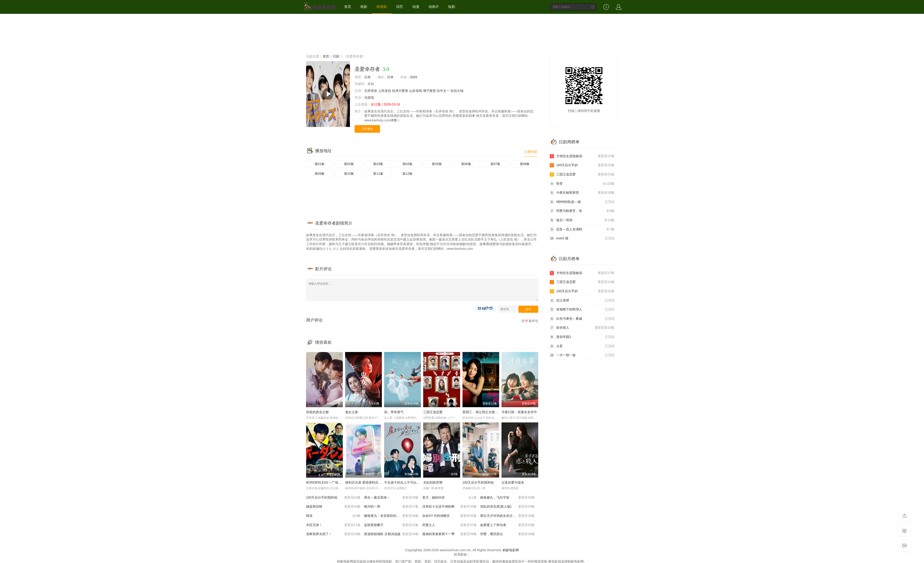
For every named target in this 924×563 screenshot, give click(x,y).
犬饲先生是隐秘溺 (582, 156)
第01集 (320, 164)
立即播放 (367, 129)
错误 (333, 516)
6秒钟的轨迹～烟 (582, 202)
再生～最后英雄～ (391, 498)
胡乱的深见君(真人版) (508, 507)
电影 (364, 7)
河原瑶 (369, 98)
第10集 (349, 174)
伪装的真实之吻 (317, 412)
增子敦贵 (429, 91)
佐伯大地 (457, 91)
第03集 (378, 164)
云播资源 (531, 152)
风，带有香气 (394, 412)
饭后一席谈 (582, 220)
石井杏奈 (371, 91)
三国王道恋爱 (433, 412)
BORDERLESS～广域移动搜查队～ (332, 482)
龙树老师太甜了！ (333, 534)
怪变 (582, 184)
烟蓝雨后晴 (333, 507)
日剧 (336, 56)
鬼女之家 (352, 412)
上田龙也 (385, 91)
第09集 (320, 174)
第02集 (349, 164)
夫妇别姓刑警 (433, 482)
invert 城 (582, 238)
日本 (368, 77)
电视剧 (382, 7)
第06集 (466, 164)
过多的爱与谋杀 (513, 482)
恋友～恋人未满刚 (582, 229)
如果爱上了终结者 (508, 525)
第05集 (437, 164)
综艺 (400, 7)
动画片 (434, 7)
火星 (582, 346)
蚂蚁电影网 (511, 550)
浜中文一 (443, 91)
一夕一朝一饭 (582, 355)
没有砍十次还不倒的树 (450, 507)
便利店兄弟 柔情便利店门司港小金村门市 (375, 482)
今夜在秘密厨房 (582, 193)
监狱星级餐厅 (391, 525)
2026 (414, 77)
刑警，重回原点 (508, 534)
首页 (348, 7)
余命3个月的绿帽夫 (450, 516)
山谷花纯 (416, 91)
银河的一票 (391, 507)
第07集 (495, 164)
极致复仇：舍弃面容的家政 (391, 516)
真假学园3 (582, 337)
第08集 (525, 164)
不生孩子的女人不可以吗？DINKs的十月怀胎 (416, 482)
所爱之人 (450, 525)
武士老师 (582, 301)
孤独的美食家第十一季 (450, 534)
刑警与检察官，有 (582, 211)
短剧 (452, 7)
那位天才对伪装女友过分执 (508, 516)
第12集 (407, 174)
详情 (395, 120)
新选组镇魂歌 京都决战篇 (391, 534)
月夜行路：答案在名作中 (519, 412)
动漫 (416, 7)
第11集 (378, 174)
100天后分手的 (582, 165)
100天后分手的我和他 (478, 482)
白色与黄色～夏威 (582, 319)
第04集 (407, 164)
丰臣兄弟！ (333, 525)
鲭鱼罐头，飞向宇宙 (508, 498)
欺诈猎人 (582, 328)
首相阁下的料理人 (582, 310)
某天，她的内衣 (450, 498)
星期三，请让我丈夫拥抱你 (482, 412)
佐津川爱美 (400, 91)
